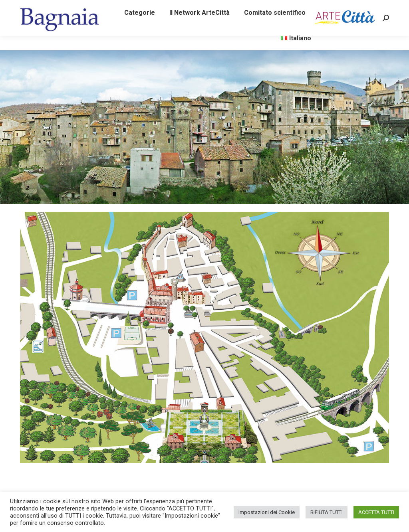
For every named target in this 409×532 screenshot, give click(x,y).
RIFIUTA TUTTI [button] (327, 512)
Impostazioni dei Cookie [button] (267, 512)
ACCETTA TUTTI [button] (376, 512)
